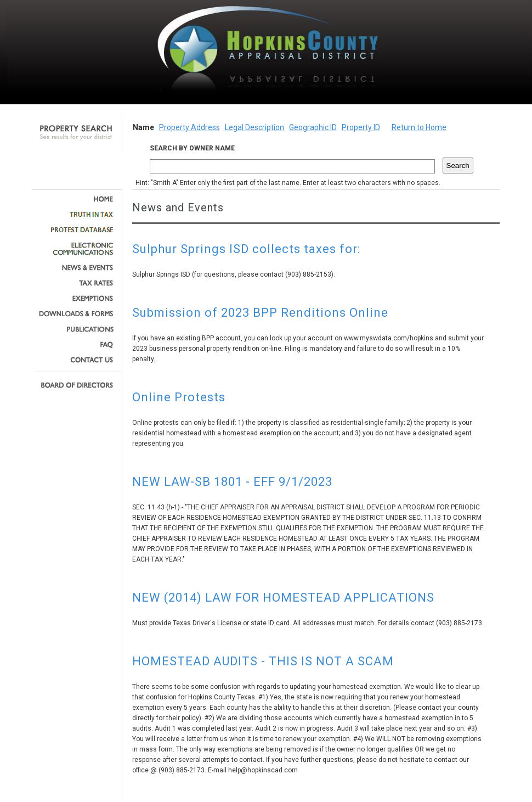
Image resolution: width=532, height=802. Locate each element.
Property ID (361, 127)
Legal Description (254, 127)
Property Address (189, 127)
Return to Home (419, 127)
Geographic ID (313, 127)
